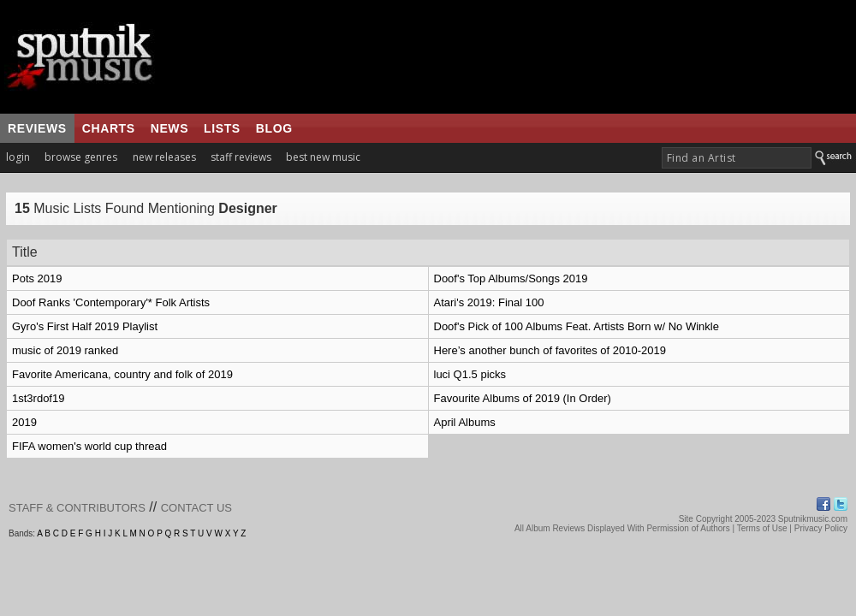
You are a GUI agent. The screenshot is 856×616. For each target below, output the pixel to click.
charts (109, 128)
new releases (164, 157)
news (169, 128)
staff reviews (241, 157)
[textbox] (737, 158)
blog (274, 128)
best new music (323, 157)
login (18, 157)
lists (222, 128)
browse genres (81, 157)
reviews (37, 128)
